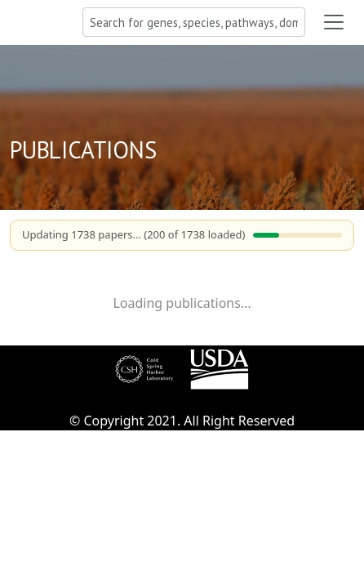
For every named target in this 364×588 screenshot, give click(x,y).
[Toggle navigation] (334, 22)
